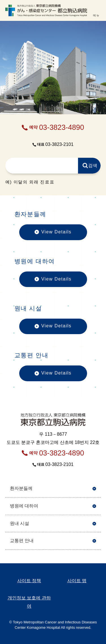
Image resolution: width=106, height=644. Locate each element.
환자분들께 (21, 488)
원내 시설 (20, 523)
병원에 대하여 (24, 506)
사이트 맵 (77, 581)
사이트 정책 (29, 581)
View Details (53, 235)
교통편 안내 (22, 541)
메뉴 (96, 15)
